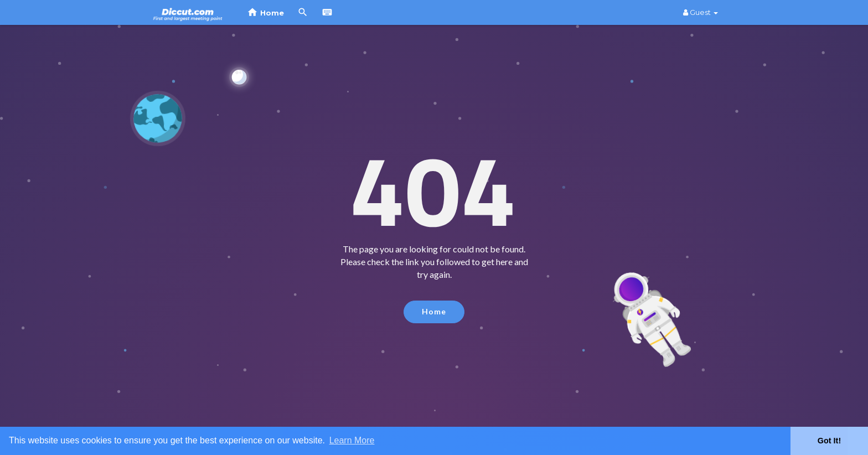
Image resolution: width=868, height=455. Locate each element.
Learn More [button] (352, 440)
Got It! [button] (829, 441)
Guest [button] (701, 12)
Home (434, 311)
